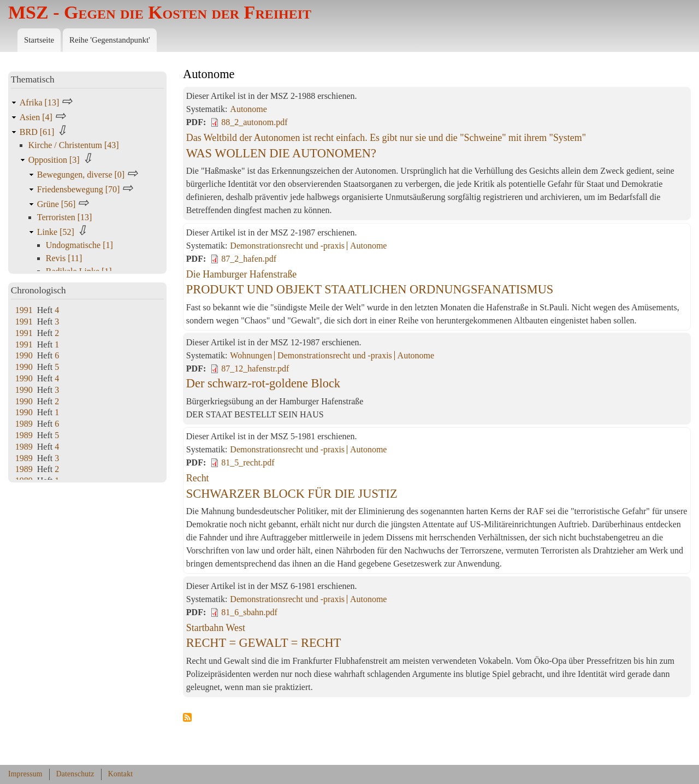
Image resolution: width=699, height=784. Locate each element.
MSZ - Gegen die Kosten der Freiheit (160, 12)
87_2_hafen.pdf (249, 259)
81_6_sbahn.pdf (249, 612)
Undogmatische (79, 245)
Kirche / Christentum (74, 145)
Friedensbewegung (80, 189)
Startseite (39, 40)
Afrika (40, 102)
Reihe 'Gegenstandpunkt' (110, 40)
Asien (37, 117)
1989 (24, 424)
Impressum (25, 774)
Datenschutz (75, 774)
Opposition (55, 160)
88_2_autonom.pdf (254, 122)
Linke (57, 232)
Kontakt (121, 774)
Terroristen (65, 217)
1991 (24, 310)
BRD (38, 132)
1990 (24, 355)
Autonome (248, 109)
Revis (64, 258)
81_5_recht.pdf (248, 462)
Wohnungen (251, 355)
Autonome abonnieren (187, 718)
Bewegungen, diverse (82, 175)
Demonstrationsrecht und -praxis (287, 246)
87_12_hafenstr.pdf (255, 369)
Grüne (58, 204)
